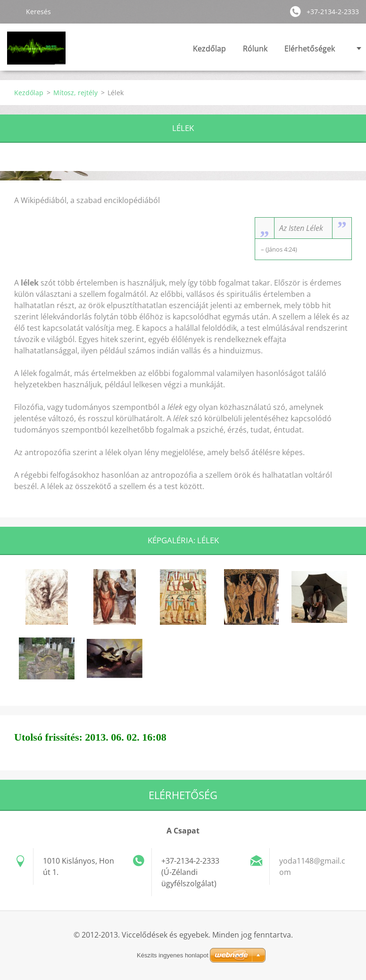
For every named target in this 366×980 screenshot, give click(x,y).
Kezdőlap (209, 49)
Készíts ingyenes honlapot (173, 955)
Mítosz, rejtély (75, 93)
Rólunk (255, 49)
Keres (13, 11)
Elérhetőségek (310, 49)
